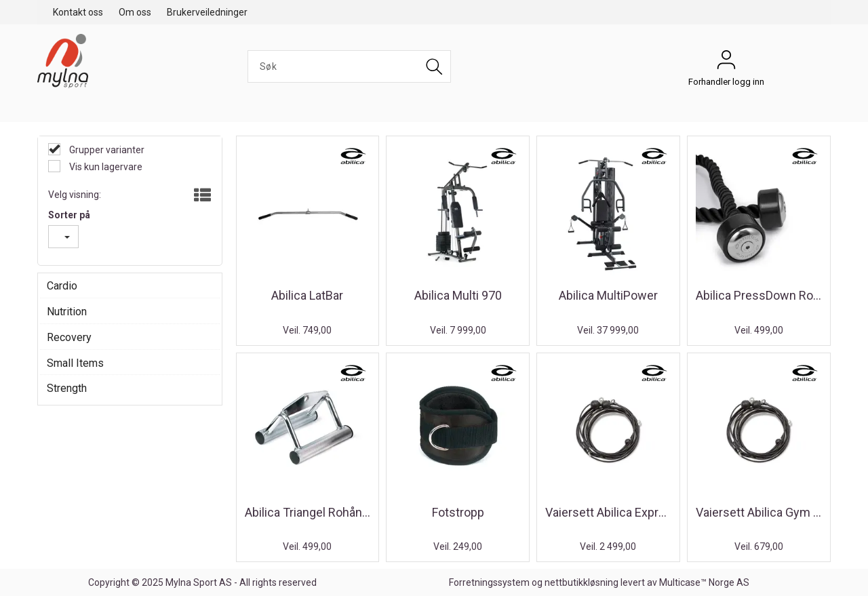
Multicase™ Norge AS (704, 582)
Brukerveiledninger (207, 12)
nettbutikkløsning (581, 582)
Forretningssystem (489, 582)
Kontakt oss (78, 12)
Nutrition (67, 312)
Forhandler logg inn (726, 63)
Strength (67, 388)
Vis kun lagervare (105, 167)
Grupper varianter (106, 150)
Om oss (135, 12)
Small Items (75, 363)
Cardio (62, 286)
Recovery (69, 337)
